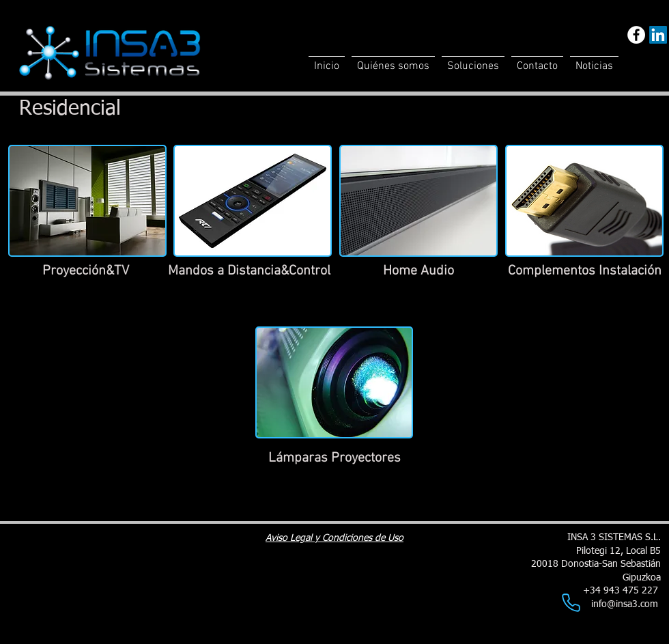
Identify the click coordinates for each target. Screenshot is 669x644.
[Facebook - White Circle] (636, 35)
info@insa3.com (625, 604)
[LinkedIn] (658, 35)
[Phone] (571, 602)
